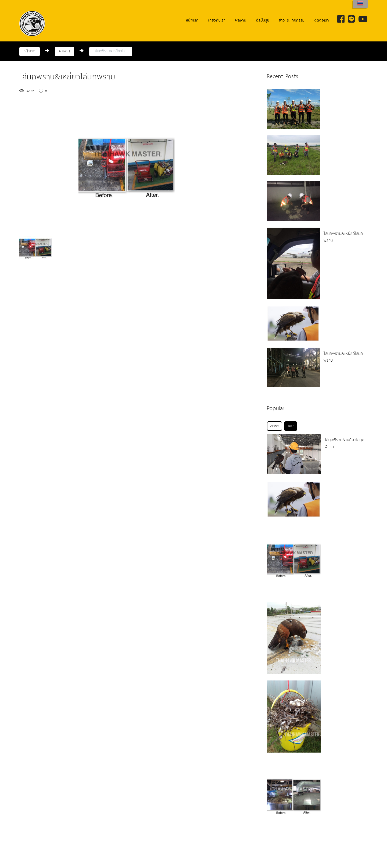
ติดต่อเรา (322, 20)
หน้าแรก (192, 20)
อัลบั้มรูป (263, 20)
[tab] (275, 426)
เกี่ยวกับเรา (217, 20)
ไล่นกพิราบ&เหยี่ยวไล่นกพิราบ (343, 237)
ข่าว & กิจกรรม (292, 20)
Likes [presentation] (291, 426)
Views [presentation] (275, 426)
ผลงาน (241, 20)
